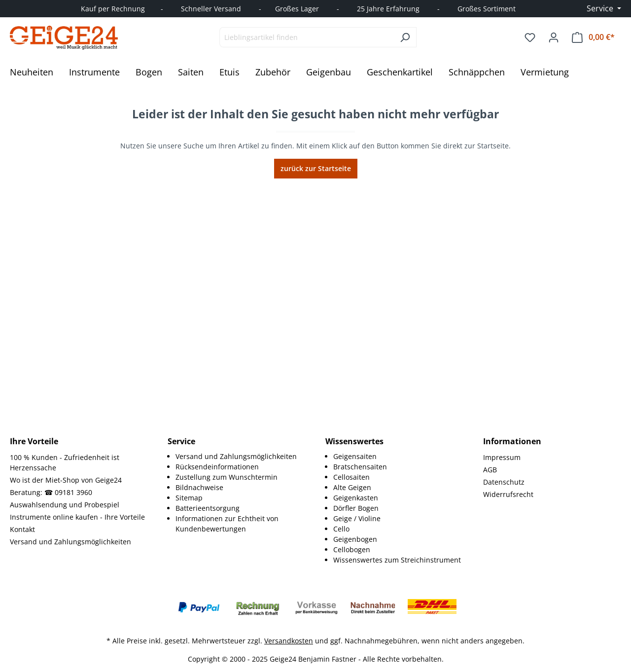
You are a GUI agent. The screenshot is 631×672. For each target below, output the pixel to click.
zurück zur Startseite (316, 168)
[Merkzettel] (530, 37)
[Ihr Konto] (554, 37)
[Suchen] (405, 37)
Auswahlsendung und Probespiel (65, 505)
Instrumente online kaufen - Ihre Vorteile (77, 517)
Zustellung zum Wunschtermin (227, 477)
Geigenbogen (355, 539)
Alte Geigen (352, 487)
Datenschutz (504, 482)
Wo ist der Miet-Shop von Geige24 (66, 480)
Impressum (502, 457)
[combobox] (307, 37)
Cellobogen (352, 549)
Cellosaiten (351, 477)
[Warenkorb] (593, 37)
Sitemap (189, 498)
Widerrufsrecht (508, 494)
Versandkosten (289, 641)
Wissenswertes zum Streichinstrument (397, 560)
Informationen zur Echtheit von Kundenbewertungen (227, 524)
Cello (341, 529)
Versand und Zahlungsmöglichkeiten (70, 542)
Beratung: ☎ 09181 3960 (51, 492)
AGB (490, 470)
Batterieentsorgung (208, 508)
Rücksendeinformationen (217, 467)
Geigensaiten (355, 456)
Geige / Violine (357, 518)
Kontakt (22, 529)
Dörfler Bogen (356, 508)
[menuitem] (241, 456)
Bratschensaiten (360, 467)
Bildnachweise (199, 487)
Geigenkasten (356, 498)
